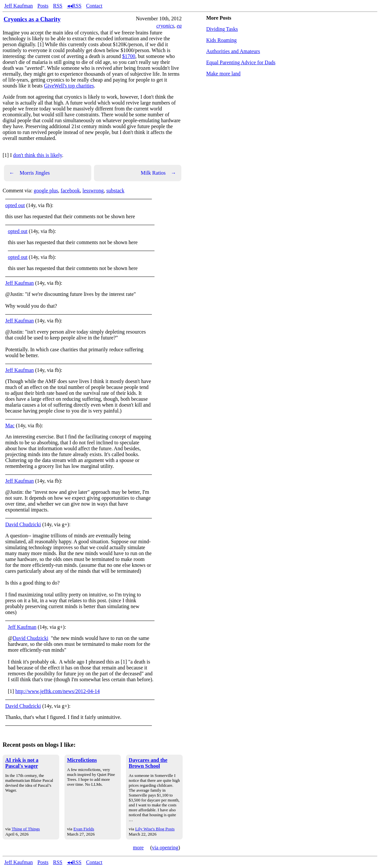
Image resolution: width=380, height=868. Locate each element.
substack (115, 191)
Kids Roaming (221, 40)
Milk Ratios (158, 173)
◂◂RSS (74, 6)
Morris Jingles (29, 173)
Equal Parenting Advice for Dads (241, 62)
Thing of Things (26, 829)
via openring (165, 848)
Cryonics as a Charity (32, 19)
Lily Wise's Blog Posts (155, 829)
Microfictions (82, 760)
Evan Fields (84, 829)
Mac (10, 425)
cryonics (165, 26)
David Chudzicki (23, 524)
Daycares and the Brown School (148, 763)
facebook (70, 191)
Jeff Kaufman (18, 6)
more (138, 848)
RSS (58, 6)
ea (179, 26)
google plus (46, 191)
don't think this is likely (37, 155)
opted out (15, 205)
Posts (43, 6)
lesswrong (93, 191)
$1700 (129, 56)
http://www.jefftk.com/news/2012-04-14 (58, 691)
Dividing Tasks (222, 29)
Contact (94, 6)
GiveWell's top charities (69, 86)
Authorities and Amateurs (233, 51)
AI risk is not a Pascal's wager (22, 763)
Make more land (223, 74)
